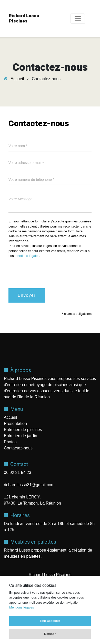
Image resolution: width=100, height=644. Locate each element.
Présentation (15, 424)
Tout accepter (50, 621)
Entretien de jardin (21, 436)
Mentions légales (22, 607)
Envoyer (27, 295)
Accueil (17, 79)
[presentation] (47, 272)
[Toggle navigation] (78, 19)
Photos (10, 442)
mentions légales (27, 256)
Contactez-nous (18, 448)
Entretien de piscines (23, 430)
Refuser (50, 634)
